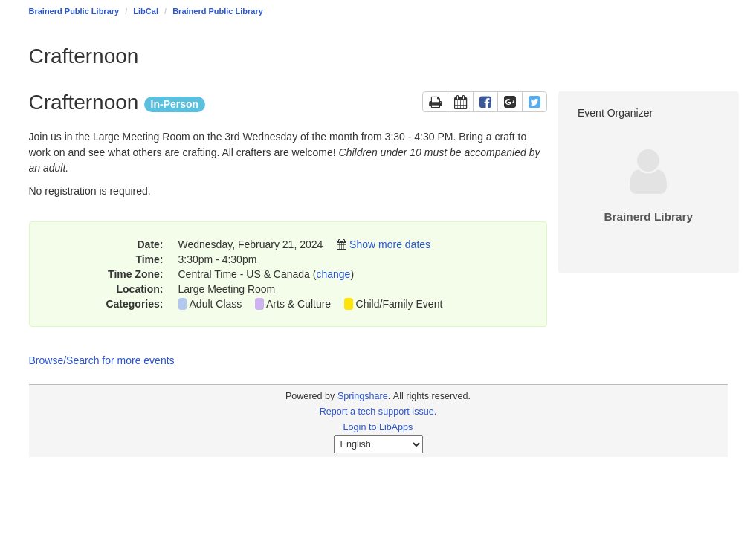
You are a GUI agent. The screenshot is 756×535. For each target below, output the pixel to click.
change (333, 274)
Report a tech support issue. (378, 412)
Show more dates (390, 244)
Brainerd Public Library (74, 11)
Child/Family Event (400, 304)
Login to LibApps (378, 427)
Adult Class (216, 304)
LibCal (146, 11)
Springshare (363, 396)
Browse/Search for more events (102, 360)
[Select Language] (378, 444)
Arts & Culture (298, 304)
